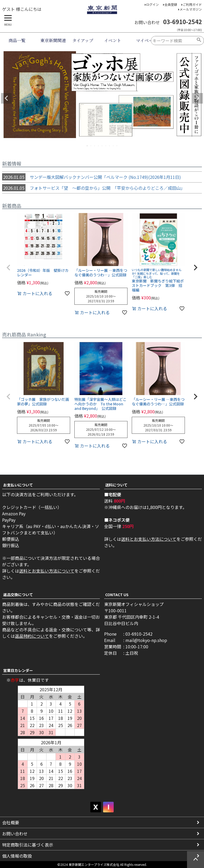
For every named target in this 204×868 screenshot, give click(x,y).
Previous (6, 98)
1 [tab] (87, 146)
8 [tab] (113, 146)
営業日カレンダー (18, 670)
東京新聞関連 (53, 40)
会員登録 (171, 4)
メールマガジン (191, 9)
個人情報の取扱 (17, 856)
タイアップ (83, 40)
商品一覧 (17, 40)
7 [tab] (110, 146)
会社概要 (11, 822)
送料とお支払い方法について (47, 571)
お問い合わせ (15, 834)
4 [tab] (99, 146)
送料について (116, 485)
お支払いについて (18, 485)
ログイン (152, 4)
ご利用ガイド (192, 4)
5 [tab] (102, 146)
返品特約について (32, 636)
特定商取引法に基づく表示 (28, 845)
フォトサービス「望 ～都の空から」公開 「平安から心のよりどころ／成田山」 (93, 188)
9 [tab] (117, 146)
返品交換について (18, 595)
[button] (8, 268)
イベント (113, 40)
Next (198, 98)
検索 (199, 41)
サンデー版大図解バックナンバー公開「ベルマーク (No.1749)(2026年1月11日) (92, 177)
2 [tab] (91, 146)
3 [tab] (95, 146)
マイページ (147, 40)
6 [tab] (106, 146)
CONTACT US (117, 595)
